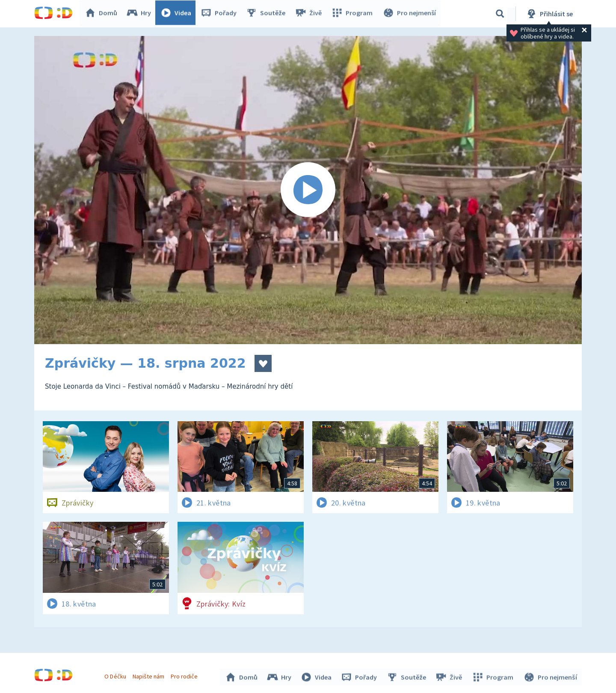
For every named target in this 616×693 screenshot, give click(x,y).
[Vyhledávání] (500, 14)
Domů (103, 14)
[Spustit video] (308, 190)
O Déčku (116, 675)
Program (353, 14)
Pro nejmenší (410, 14)
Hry (141, 14)
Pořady (221, 14)
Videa (178, 14)
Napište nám (149, 675)
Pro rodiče (185, 675)
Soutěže (268, 14)
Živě (310, 14)
